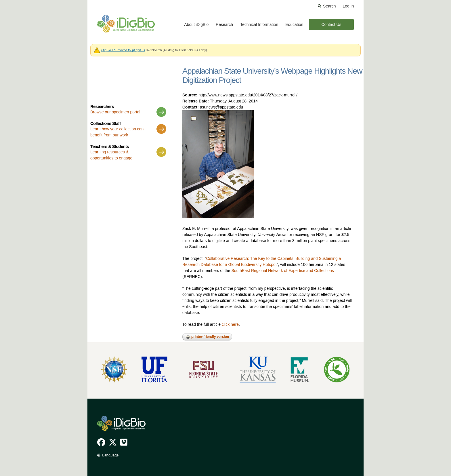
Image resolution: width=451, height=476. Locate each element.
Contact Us (331, 24)
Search (329, 6)
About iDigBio (196, 24)
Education (294, 24)
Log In (348, 6)
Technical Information (259, 24)
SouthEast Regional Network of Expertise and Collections (282, 271)
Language (111, 455)
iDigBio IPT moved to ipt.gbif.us (123, 50)
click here (230, 324)
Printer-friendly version (207, 337)
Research (224, 24)
